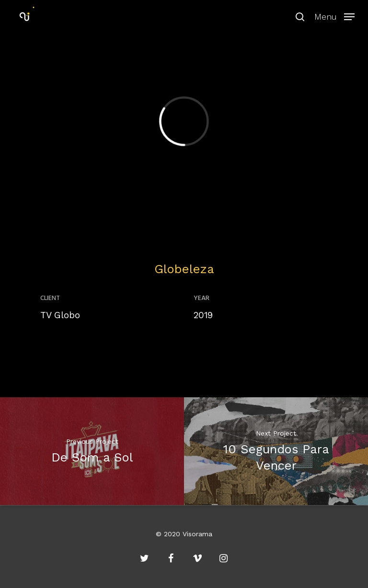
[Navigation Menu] (334, 16)
